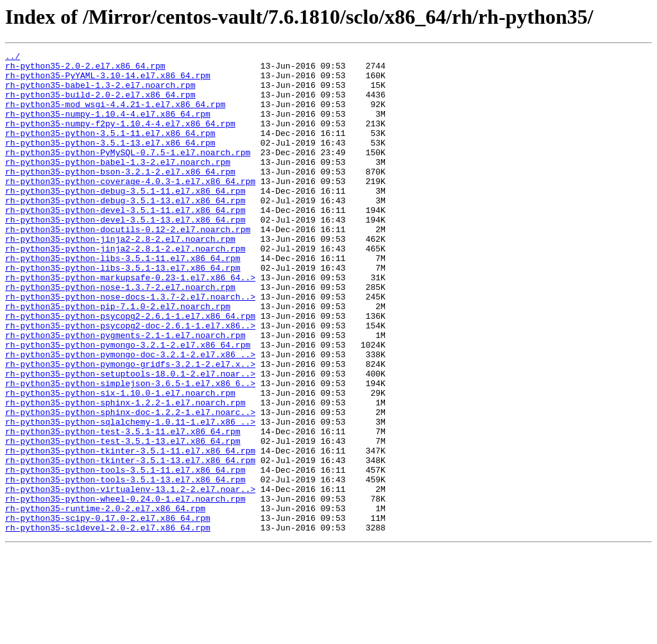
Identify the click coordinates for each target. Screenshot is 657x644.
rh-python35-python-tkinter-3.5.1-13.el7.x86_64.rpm (130, 543)
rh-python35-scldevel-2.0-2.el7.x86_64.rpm (108, 623)
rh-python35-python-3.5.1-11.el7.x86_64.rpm (110, 150)
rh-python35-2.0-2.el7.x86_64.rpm (85, 69)
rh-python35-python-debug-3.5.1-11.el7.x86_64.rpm (125, 219)
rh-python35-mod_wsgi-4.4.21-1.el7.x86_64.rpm (115, 115)
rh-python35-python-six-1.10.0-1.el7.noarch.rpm (120, 462)
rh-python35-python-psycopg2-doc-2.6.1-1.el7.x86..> (130, 381)
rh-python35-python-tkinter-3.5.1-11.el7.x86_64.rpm (130, 531)
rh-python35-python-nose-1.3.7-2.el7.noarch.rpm (120, 335)
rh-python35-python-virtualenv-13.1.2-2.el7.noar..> (130, 577)
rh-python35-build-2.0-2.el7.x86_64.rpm (100, 104)
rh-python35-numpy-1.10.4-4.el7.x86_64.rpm (108, 127)
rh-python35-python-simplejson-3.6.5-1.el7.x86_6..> (130, 450)
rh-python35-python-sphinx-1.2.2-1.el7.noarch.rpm (125, 473)
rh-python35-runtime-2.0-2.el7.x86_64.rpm (105, 600)
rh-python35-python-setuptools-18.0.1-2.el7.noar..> (130, 439)
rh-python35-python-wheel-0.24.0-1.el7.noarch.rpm (125, 589)
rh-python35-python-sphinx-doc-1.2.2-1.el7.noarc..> (130, 485)
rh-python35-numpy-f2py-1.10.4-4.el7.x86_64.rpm (120, 139)
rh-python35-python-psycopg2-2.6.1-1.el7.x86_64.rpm (130, 369)
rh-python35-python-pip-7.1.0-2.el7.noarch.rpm (118, 358)
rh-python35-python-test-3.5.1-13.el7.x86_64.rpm (123, 520)
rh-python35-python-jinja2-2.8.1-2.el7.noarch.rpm (125, 289)
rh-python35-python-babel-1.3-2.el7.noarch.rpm (118, 185)
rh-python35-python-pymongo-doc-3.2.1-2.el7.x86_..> (130, 416)
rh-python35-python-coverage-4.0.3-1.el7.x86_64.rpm (130, 208)
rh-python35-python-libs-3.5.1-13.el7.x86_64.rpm (123, 312)
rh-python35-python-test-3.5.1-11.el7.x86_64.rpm (123, 508)
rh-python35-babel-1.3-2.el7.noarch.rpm (100, 92)
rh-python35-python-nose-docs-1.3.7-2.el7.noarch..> (130, 346)
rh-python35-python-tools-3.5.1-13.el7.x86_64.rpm (125, 566)
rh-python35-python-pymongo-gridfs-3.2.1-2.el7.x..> (130, 427)
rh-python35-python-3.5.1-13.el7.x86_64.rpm (110, 162)
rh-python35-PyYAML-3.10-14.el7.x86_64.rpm (108, 81)
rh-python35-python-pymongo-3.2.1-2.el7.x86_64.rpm (128, 404)
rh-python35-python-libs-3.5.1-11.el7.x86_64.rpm (123, 300)
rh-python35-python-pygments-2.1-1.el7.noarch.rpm (125, 393)
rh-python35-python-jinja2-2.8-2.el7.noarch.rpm (120, 277)
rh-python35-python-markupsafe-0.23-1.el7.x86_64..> (130, 323)
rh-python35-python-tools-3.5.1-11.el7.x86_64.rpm (125, 554)
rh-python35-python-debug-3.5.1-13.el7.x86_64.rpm (125, 231)
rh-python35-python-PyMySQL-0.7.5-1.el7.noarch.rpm (128, 173)
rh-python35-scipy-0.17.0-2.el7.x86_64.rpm (108, 612)
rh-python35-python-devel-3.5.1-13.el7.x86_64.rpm (125, 254)
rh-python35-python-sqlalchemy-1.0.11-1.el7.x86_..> (130, 496)
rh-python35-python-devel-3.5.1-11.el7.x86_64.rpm (125, 242)
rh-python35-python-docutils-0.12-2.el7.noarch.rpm (128, 266)
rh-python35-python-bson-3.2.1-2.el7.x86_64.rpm (120, 196)
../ (13, 58)
